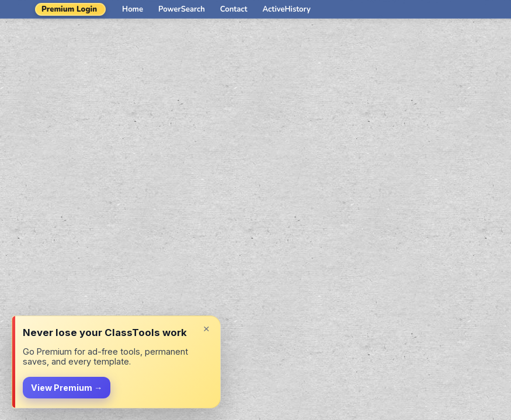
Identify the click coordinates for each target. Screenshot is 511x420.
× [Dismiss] (206, 329)
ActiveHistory (287, 9)
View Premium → (67, 388)
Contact (234, 9)
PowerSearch (182, 9)
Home (133, 9)
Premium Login (69, 9)
